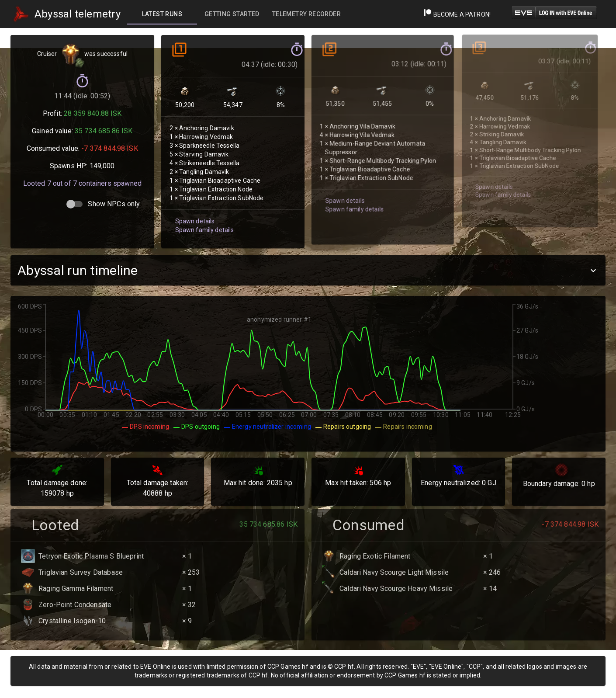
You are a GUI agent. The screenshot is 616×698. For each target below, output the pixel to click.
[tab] (162, 14)
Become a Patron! (457, 14)
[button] (308, 270)
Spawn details (194, 211)
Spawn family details (203, 219)
